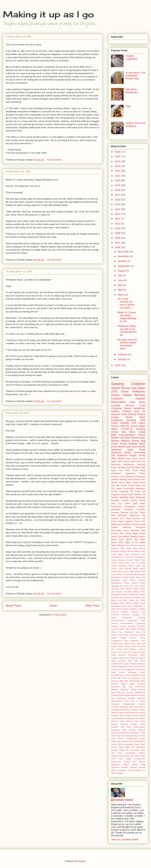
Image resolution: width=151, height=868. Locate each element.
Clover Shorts (119, 444)
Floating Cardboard (131, 57)
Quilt (137, 411)
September (124, 266)
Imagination (123, 667)
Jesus (126, 531)
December (124, 252)
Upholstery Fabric (120, 764)
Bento (142, 402)
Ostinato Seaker (124, 800)
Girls (143, 420)
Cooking (115, 405)
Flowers (135, 524)
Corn (122, 557)
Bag (143, 441)
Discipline (141, 629)
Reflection (139, 392)
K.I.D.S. (122, 669)
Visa (122, 589)
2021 (118, 176)
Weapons (115, 767)
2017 (118, 195)
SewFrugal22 (140, 727)
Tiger (128, 106)
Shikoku (138, 494)
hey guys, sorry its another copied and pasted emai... (127, 344)
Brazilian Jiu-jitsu (120, 500)
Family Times (117, 646)
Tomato (115, 497)
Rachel (126, 388)
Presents (129, 510)
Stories (137, 480)
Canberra (134, 609)
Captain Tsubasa (130, 612)
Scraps (115, 417)
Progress (115, 494)
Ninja (137, 572)
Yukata (142, 432)
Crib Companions (138, 557)
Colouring (115, 557)
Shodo (114, 733)
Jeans (114, 429)
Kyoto (122, 675)
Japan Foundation (125, 488)
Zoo (144, 770)
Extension (135, 641)
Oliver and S (131, 701)
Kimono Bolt (117, 534)
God (134, 388)
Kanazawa (141, 669)
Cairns (126, 609)
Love (121, 569)
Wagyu (135, 764)
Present (141, 414)
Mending (142, 684)
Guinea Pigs (124, 563)
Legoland (135, 675)
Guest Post (125, 658)
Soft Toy (125, 426)
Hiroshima (140, 527)
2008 (118, 238)
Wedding (124, 497)
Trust (121, 759)
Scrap (142, 455)
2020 (118, 180)
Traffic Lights (140, 756)
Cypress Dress (133, 521)
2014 (118, 209)
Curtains (132, 626)
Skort (125, 580)
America (134, 545)
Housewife (116, 531)
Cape (127, 554)
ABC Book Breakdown (132, 91)
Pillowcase (140, 477)
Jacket (114, 566)
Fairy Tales (124, 644)
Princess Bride (118, 716)
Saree (138, 577)
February (123, 354)
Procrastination (127, 435)
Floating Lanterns (137, 649)
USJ (134, 762)
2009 (118, 233)
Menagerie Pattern (135, 507)
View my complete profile (125, 839)
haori (113, 773)
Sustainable (128, 744)
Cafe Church (117, 609)
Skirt (124, 432)
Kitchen (115, 477)
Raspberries (130, 718)
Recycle (130, 405)
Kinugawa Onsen (137, 672)
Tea (122, 586)
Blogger (81, 861)
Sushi (114, 542)
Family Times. (130, 646)
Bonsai (142, 548)
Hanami (142, 658)
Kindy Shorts (118, 672)
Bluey (122, 603)
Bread (130, 551)
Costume (117, 399)
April (120, 290)
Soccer (121, 739)
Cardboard (117, 420)
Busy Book (132, 459)
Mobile (133, 690)
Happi (114, 661)
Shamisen (115, 730)
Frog (124, 652)
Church (134, 426)
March (121, 295)
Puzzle (135, 716)
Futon (143, 652)
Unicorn (142, 762)
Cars (143, 612)
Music (120, 572)
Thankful (115, 756)
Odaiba (131, 698)
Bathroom (135, 515)
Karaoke (135, 531)
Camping (121, 467)
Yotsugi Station (134, 770)
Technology (130, 753)
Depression (117, 524)
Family (142, 447)
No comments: (55, 160)
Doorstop (134, 635)
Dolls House (123, 635)
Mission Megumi (120, 441)
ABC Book (132, 470)
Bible (114, 435)
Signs (119, 736)
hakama (136, 592)
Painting (127, 411)
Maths (132, 684)
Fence (119, 649)
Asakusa (115, 548)
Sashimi (114, 727)
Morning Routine (126, 692)
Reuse (128, 408)
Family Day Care (138, 644)
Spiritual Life (127, 512)
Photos (142, 435)
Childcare (126, 615)
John (143, 667)
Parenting (115, 710)
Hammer (134, 658)
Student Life (118, 438)
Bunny (134, 500)
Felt (134, 423)
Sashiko (115, 480)
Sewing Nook (126, 480)
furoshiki (127, 592)
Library (114, 569)
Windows (122, 515)
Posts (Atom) (60, 615)
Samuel (114, 724)
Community (139, 452)
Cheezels (115, 615)
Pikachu (114, 713)
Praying (142, 713)
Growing (141, 429)
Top (132, 756)
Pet (144, 491)
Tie (144, 494)
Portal (125, 574)
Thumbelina (124, 756)
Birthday (140, 395)
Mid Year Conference (134, 687)
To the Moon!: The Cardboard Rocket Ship (135, 76)
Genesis (122, 655)
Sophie (116, 388)
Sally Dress (140, 721)
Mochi (136, 569)
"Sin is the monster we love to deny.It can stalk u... (126, 303)
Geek (113, 655)
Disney (114, 560)
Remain (114, 721)
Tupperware (116, 762)
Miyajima (124, 690)
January (122, 359)
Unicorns (115, 589)
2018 (118, 190)
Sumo (127, 583)
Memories (116, 464)
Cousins (114, 626)
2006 (118, 247)
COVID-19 (127, 429)
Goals (142, 524)
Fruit (129, 652)
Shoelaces (135, 733)
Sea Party (126, 727)
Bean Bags (126, 548)
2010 (118, 228)
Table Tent (130, 747)
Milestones (129, 464)
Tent (136, 512)
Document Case (132, 632)
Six (123, 736)
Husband (141, 664)
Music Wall (129, 572)
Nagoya (128, 695)
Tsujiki (129, 759)
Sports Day (116, 741)
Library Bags (131, 534)
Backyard (141, 497)
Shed (124, 730)
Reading (132, 420)
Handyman (139, 408)
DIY (144, 521)
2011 (118, 224)
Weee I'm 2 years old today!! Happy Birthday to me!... (127, 317)
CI (144, 606)
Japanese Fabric (135, 473)
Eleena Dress (138, 638)
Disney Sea (117, 632)
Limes (125, 678)
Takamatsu (141, 747)
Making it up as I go (48, 14)
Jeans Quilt (129, 462)
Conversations (127, 623)
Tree (132, 586)
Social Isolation (138, 580)
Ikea (113, 504)
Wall (113, 515)
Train (113, 759)
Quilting (115, 411)
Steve (132, 432)
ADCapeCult (116, 594)
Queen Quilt (127, 494)
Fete (126, 649)
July (120, 275)
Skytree (142, 536)
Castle (142, 500)
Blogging (115, 603)
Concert (114, 623)
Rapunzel (120, 718)
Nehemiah (121, 698)
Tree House (140, 586)
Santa (143, 724)
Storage (136, 741)
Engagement (116, 641)
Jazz (131, 667)
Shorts (129, 417)
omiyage (120, 773)
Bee (144, 597)
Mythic (121, 695)
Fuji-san (136, 652)
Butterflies (138, 606)
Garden (140, 399)
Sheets (132, 730)
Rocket (125, 577)
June (121, 280)
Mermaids (115, 687)
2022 (118, 171)
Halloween (116, 473)
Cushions (141, 626)
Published (133, 574)
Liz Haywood (134, 678)
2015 (118, 204)
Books (129, 603)
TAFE (121, 542)
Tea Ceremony (133, 750)
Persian (142, 710)
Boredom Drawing (119, 551)
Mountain (116, 510)
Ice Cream (140, 563)
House (115, 395)
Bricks (143, 603)
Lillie (119, 678)
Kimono (115, 426)
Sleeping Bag (132, 736)
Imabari (114, 667)
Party (138, 491)
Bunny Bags (117, 554)
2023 (118, 166)
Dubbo (114, 638)
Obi (132, 491)
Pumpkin (141, 510)
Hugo (138, 486)
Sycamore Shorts (121, 452)
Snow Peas (117, 539)
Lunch (122, 477)
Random (115, 512)
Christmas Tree (138, 554)
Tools (126, 586)
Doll (128, 467)
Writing (135, 441)
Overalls (115, 707)
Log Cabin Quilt (128, 504)
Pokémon (122, 455)
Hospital (133, 664)
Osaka (142, 534)
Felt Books (122, 486)
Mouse (114, 572)
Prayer (133, 455)
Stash (142, 417)
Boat (129, 518)
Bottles (136, 603)
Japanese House (126, 566)
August (122, 271)
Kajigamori (131, 669)
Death (133, 629)
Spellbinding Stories (136, 739)
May (120, 285)
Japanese (116, 450)
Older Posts (93, 606)
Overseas (124, 707)
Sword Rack (140, 744)
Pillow (121, 713)
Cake (132, 402)
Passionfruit (125, 710)
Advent (126, 594)
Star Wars (140, 539)
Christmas (116, 408)
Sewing (117, 384)
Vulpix (136, 589)
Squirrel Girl (127, 741)
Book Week (131, 438)
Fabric (142, 423)
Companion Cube (136, 620)
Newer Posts (13, 606)
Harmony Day (125, 661)
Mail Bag (124, 681)
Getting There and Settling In (135, 124)
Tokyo (142, 512)
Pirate (127, 713)
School (115, 432)
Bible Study (132, 483)
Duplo (123, 638)
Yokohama (122, 770)
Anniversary (129, 597)
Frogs (143, 560)
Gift (113, 455)
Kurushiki (115, 675)
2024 (118, 161)
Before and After (119, 600)
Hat (132, 563)
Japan (142, 426)
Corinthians (140, 623)
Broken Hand (139, 551)
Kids (143, 531)
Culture (123, 626)
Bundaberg (116, 606)
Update (127, 395)
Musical (130, 477)
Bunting (125, 423)
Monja (143, 569)
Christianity (127, 618)
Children (138, 384)
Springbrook (116, 583)
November (124, 256)
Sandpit (134, 724)
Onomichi (115, 704)
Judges (114, 669)
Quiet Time (116, 536)
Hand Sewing (128, 414)
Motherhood (140, 692)
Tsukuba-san (140, 759)
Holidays (133, 444)
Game (114, 563)
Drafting (142, 635)
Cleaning (142, 618)
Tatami (122, 750)
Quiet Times (136, 450)
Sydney (114, 747)
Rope (122, 721)
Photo (119, 574)
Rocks (132, 577)
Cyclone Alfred (118, 629)
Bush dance (127, 606)
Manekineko (134, 681)
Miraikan (115, 690)
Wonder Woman (129, 767)
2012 (118, 219)
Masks (124, 684)
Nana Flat (117, 470)
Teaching (141, 464)
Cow (127, 557)
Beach (138, 597)
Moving (114, 695)
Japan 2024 (117, 462)
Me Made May (138, 467)
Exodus (130, 560)
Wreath (142, 767)
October (122, 261)
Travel (114, 423)
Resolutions (116, 577)
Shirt (114, 458)
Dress (125, 392)
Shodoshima (123, 733)
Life (144, 462)
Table (121, 747)
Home (53, 606)
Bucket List (139, 518)
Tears (120, 753)
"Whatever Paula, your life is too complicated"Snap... (127, 330)
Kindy (138, 462)
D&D (127, 629)
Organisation (129, 704)
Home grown (123, 664)
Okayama (141, 698)
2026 (118, 152)
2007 (118, 243)
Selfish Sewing (130, 536)
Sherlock (142, 730)
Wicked (119, 592)
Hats (136, 661)
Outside (142, 704)
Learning (124, 491)
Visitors (129, 589)
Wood (121, 458)
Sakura (129, 721)
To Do (135, 542)
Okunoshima (116, 701)
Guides (114, 527)
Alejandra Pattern (138, 594)
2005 (118, 365)
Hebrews (127, 527)
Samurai (124, 724)
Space (129, 539)
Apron (122, 483)
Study (120, 744)
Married (128, 569)
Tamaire (114, 750)
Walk (143, 764)
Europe (122, 560)
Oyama (142, 707)
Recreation (141, 718)
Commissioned (117, 620)
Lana (128, 675)
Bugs (114, 467)
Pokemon (134, 713)
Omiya (143, 701)
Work (132, 497)
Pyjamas (142, 574)
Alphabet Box (117, 597)
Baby (143, 470)
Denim (142, 459)
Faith (137, 560)
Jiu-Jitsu (137, 667)
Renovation (118, 402)
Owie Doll (133, 707)
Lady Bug (141, 566)
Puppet (128, 716)
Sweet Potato (139, 583)
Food (143, 405)
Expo (126, 641)
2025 (118, 156)
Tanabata (115, 586)
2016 (118, 200)
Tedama (142, 753)
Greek (131, 486)
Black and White (137, 600)
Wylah (114, 770)
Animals (142, 545)
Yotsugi (120, 545)
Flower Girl (116, 652)
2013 (118, 214)
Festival (127, 524)
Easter (142, 438)
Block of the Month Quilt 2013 (128, 445)
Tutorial (127, 762)
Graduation (133, 655)
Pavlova (134, 710)
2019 (118, 185)
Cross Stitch (117, 521)
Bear (135, 548)
